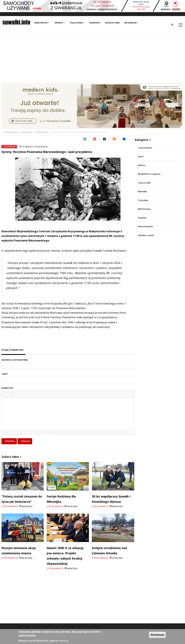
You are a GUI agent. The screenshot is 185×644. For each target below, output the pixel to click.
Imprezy (60, 23)
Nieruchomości (146, 226)
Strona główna (12, 132)
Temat (5, 374)
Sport (141, 156)
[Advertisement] (92, 58)
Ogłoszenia (77, 23)
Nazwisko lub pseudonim (14, 360)
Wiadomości (42, 23)
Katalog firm (112, 23)
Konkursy (95, 23)
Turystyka (143, 200)
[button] (5, 394)
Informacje (131, 23)
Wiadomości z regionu (149, 174)
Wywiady (142, 191)
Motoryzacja (144, 209)
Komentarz (7, 388)
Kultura (142, 165)
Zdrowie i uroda (146, 235)
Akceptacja (157, 635)
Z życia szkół (144, 183)
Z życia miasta (41, 132)
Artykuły (142, 218)
